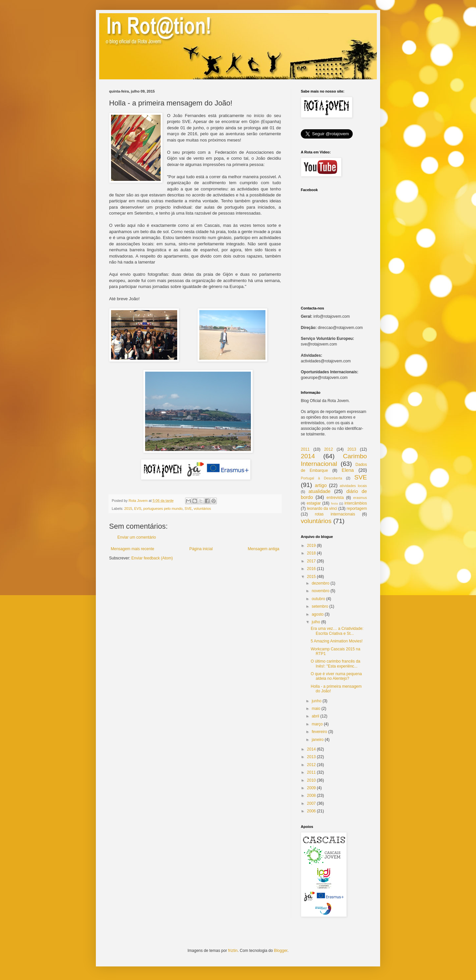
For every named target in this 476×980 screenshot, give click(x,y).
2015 (128, 509)
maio (316, 709)
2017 (312, 561)
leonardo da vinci (322, 509)
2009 (312, 788)
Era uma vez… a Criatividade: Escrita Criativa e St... (337, 631)
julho (316, 622)
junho (317, 701)
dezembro (320, 583)
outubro (318, 599)
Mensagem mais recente (132, 549)
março (317, 724)
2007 (312, 803)
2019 (312, 546)
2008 (312, 796)
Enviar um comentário (137, 537)
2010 (312, 780)
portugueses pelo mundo (163, 509)
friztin (233, 951)
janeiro (318, 740)
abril (316, 716)
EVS (138, 509)
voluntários (202, 509)
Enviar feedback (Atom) (152, 558)
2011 (305, 449)
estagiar (314, 503)
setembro (320, 606)
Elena (348, 470)
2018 (312, 553)
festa (334, 503)
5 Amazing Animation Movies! (337, 641)
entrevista (335, 498)
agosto (318, 614)
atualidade (319, 491)
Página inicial (201, 549)
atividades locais (353, 486)
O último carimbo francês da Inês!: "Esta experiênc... (336, 664)
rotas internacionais (335, 514)
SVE (188, 509)
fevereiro (319, 732)
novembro (320, 591)
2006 (312, 811)
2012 (328, 449)
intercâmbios (356, 503)
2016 (312, 569)
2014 (308, 456)
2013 (352, 449)
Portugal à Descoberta (321, 478)
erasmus (360, 498)
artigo (321, 485)
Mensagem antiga (264, 549)
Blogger (281, 951)
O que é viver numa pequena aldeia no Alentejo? (336, 676)
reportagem (357, 509)
